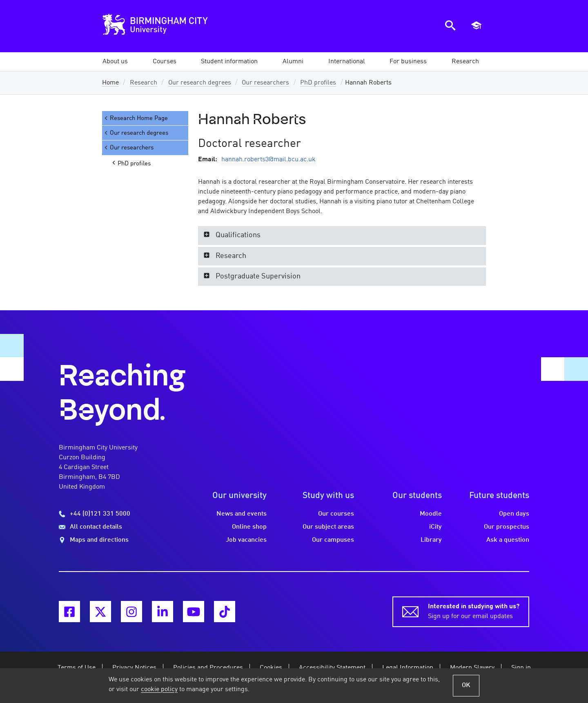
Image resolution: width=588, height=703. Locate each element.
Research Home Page (136, 118)
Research (144, 83)
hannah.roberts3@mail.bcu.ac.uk (268, 160)
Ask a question (508, 540)
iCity (435, 527)
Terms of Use (77, 668)
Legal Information (408, 668)
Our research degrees (200, 83)
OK (466, 685)
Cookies (271, 668)
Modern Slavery (472, 668)
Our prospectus (507, 527)
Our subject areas (328, 527)
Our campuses (333, 540)
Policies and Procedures (208, 668)
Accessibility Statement (332, 668)
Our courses (336, 514)
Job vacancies (246, 540)
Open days (514, 514)
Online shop (249, 527)
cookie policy (159, 690)
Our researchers (265, 83)
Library (431, 540)
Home (110, 83)
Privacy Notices (134, 668)
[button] (115, 62)
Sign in (521, 668)
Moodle (431, 514)
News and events (242, 514)
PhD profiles (318, 83)
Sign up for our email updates (474, 611)
